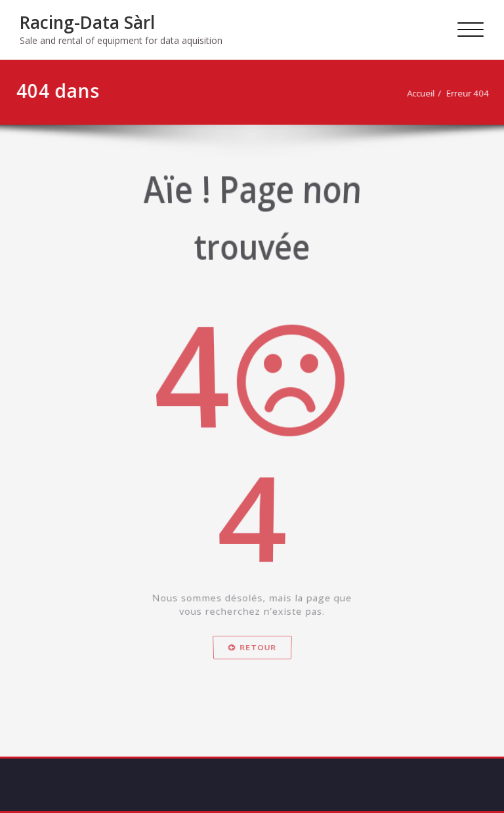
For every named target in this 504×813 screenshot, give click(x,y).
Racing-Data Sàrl (87, 22)
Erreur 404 (472, 93)
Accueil (425, 93)
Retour (252, 681)
